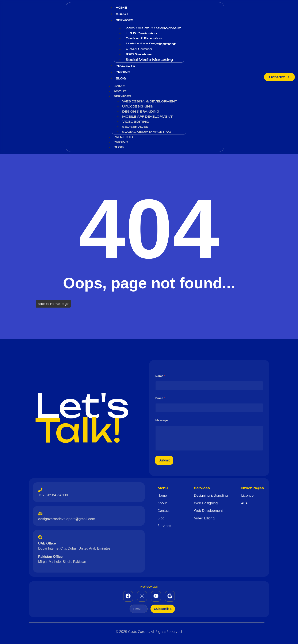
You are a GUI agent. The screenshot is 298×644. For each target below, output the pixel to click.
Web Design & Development (153, 28)
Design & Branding (144, 39)
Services (125, 20)
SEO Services (139, 54)
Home (121, 7)
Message (162, 420)
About (122, 14)
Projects (125, 66)
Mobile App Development (151, 44)
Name (160, 376)
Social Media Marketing (149, 60)
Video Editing (139, 49)
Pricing (123, 72)
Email (160, 398)
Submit (164, 460)
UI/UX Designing (141, 33)
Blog (121, 78)
